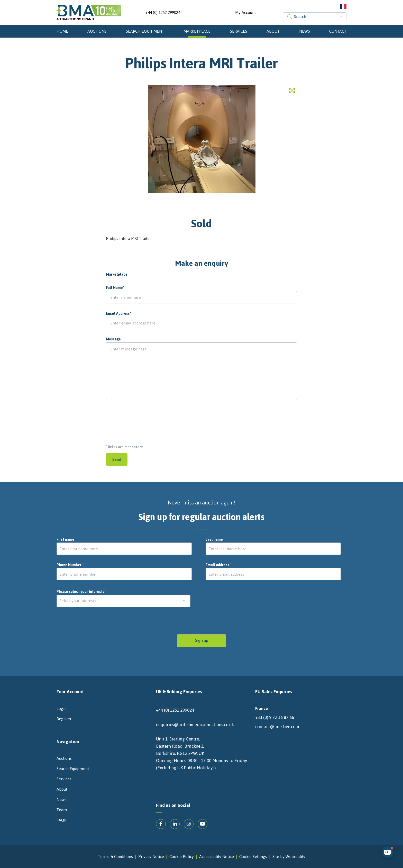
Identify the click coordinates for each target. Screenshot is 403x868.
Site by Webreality (289, 857)
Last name (214, 540)
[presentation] (145, 420)
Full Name (115, 288)
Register (64, 719)
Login (62, 709)
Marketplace (197, 31)
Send (117, 459)
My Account (245, 13)
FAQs (61, 820)
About (273, 31)
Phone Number (70, 565)
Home (62, 31)
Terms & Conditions (115, 857)
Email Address (118, 314)
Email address (219, 565)
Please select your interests (81, 592)
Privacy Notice (151, 857)
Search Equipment (145, 31)
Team (62, 810)
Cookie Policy (182, 857)
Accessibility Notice (217, 857)
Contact (338, 31)
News (305, 31)
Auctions (97, 31)
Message (113, 339)
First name (65, 540)
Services (239, 31)
